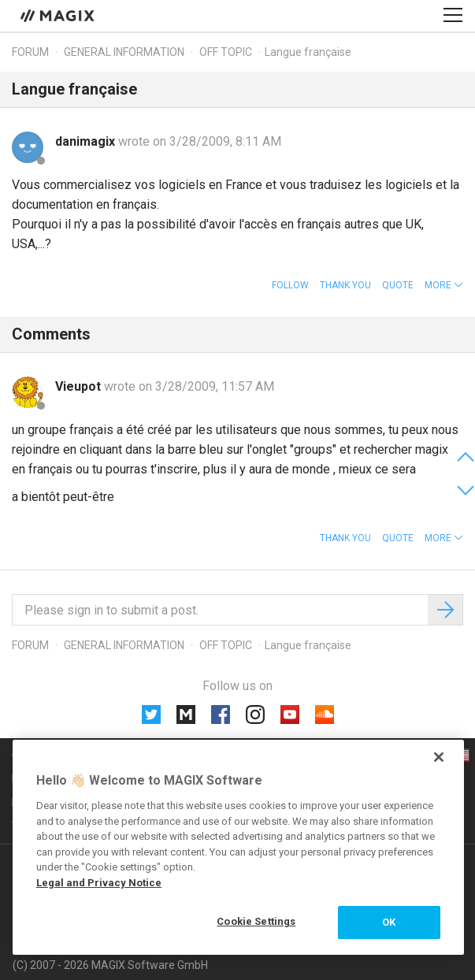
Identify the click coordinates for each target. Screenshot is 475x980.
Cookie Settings (256, 921)
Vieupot (80, 386)
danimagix (87, 141)
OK (389, 922)
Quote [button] (398, 285)
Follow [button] (290, 285)
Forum (30, 52)
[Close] (439, 757)
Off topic (226, 52)
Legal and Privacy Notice (99, 883)
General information (124, 52)
